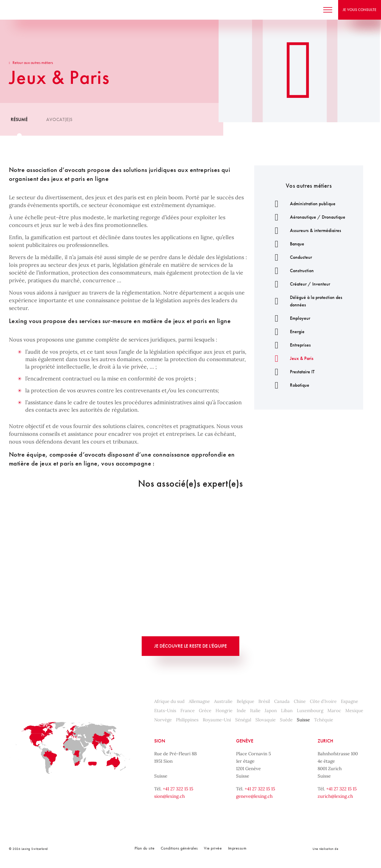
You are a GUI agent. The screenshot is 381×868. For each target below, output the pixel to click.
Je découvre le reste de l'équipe (190, 646)
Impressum (237, 848)
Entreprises (290, 345)
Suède (286, 720)
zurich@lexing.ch (335, 796)
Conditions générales (179, 848)
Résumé (19, 119)
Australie (223, 701)
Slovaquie (266, 720)
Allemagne (199, 701)
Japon (271, 710)
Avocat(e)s (59, 119)
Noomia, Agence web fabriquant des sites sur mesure (352, 849)
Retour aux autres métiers (31, 62)
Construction (291, 271)
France (188, 710)
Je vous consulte (354, 10)
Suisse (303, 720)
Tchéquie (324, 720)
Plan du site (145, 848)
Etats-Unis (165, 710)
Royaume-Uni (217, 720)
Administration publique (302, 204)
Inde (241, 710)
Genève (245, 741)
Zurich (325, 741)
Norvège (163, 720)
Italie (255, 710)
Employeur (290, 318)
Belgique (245, 701)
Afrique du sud (169, 701)
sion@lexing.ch (170, 796)
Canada (282, 701)
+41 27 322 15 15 (178, 789)
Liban (287, 710)
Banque (287, 244)
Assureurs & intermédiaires (305, 230)
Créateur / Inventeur (300, 284)
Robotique (289, 385)
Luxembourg (310, 710)
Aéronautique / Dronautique (307, 217)
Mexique (354, 710)
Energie (287, 332)
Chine (300, 701)
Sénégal (243, 720)
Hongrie (224, 710)
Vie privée (213, 848)
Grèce (205, 710)
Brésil (264, 701)
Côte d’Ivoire (323, 701)
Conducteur (291, 257)
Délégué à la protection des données (306, 301)
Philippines (187, 720)
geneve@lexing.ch (254, 796)
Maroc (334, 710)
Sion (160, 741)
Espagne (349, 701)
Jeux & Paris (291, 358)
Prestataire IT (292, 372)
